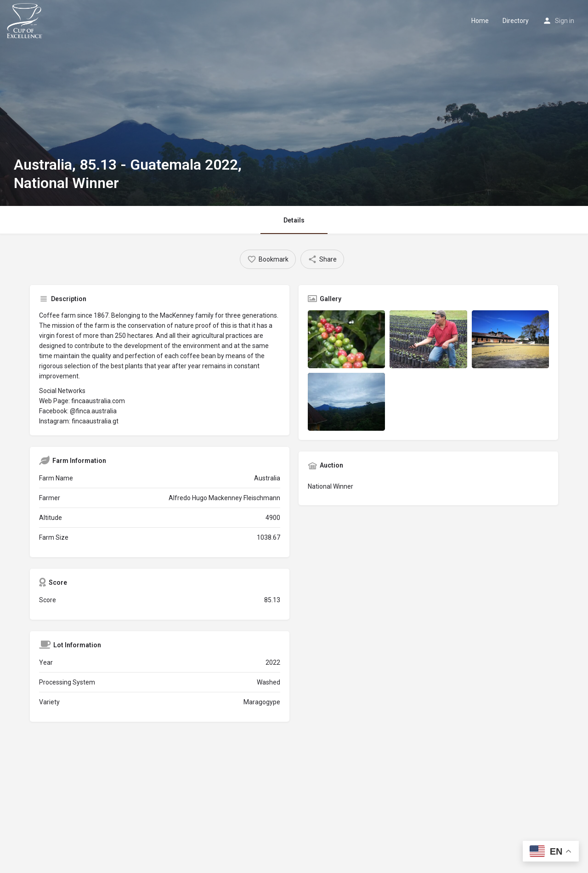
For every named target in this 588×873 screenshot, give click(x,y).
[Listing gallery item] (346, 339)
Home (480, 21)
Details (294, 220)
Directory (516, 21)
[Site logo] (26, 20)
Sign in (565, 21)
